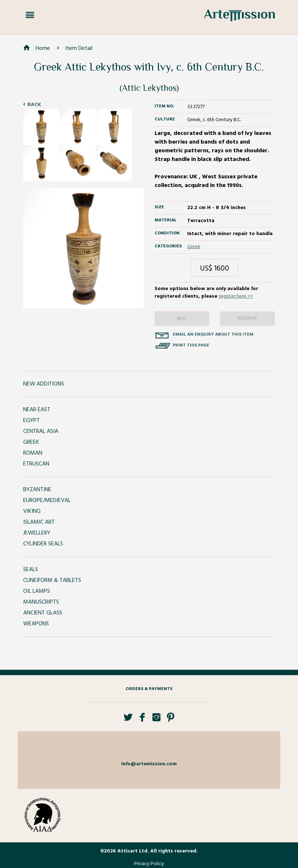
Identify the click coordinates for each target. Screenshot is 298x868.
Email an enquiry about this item (213, 335)
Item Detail (79, 48)
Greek (194, 247)
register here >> (236, 296)
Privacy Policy (149, 864)
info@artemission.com (149, 764)
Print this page (191, 345)
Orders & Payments (149, 689)
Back (34, 105)
